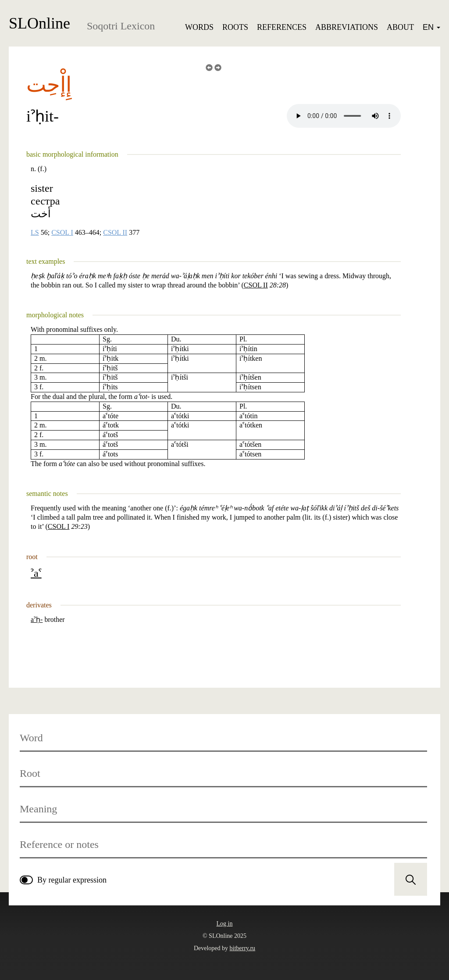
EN (431, 27)
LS (35, 233)
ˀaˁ (36, 573)
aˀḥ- (37, 619)
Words (199, 27)
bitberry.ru (243, 948)
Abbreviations (347, 27)
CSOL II (115, 233)
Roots (235, 27)
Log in (225, 924)
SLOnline (39, 23)
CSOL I (62, 233)
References (282, 27)
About (400, 27)
